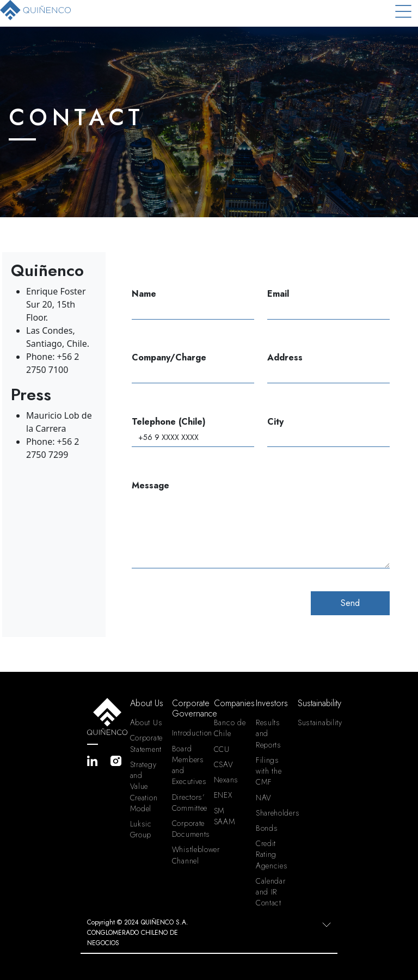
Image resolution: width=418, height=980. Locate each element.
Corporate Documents (189, 829)
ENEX (223, 795)
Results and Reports (269, 733)
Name (193, 304)
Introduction (189, 733)
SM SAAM (225, 816)
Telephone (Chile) (193, 431)
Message (261, 524)
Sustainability (314, 722)
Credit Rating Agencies (272, 854)
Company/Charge (193, 367)
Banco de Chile (230, 728)
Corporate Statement (146, 743)
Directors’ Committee (189, 803)
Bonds (267, 828)
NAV (264, 798)
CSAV (224, 764)
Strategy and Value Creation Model (144, 786)
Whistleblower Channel (189, 855)
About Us (146, 722)
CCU (222, 749)
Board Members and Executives (189, 765)
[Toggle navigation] (403, 11)
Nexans (226, 780)
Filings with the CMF (269, 771)
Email (328, 304)
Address (328, 367)
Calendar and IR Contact (271, 892)
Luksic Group (141, 829)
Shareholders (272, 813)
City (328, 431)
